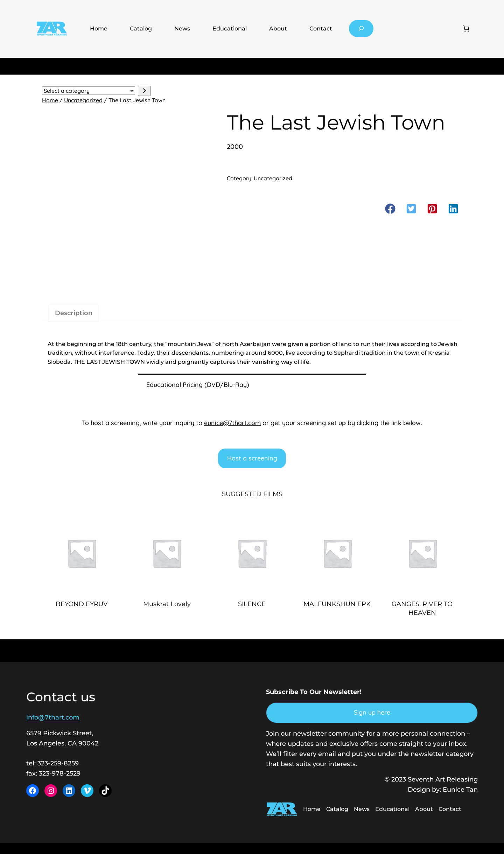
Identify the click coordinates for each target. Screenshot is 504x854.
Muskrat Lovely (167, 604)
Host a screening (252, 458)
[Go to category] (144, 91)
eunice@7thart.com (232, 423)
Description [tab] (74, 313)
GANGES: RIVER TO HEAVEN (422, 608)
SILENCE (252, 604)
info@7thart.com (53, 717)
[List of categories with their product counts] (89, 91)
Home (99, 29)
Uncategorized (83, 100)
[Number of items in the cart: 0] (466, 29)
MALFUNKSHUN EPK (337, 604)
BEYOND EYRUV (82, 604)
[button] (390, 209)
